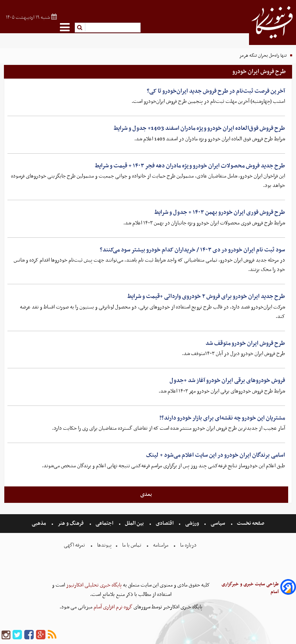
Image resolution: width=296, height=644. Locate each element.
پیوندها (104, 545)
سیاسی (218, 523)
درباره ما (188, 545)
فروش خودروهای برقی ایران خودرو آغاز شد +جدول (227, 380)
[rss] (52, 635)
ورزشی (192, 523)
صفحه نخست (250, 523)
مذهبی (40, 523)
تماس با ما (132, 545)
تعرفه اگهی (75, 545)
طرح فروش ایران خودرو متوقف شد (245, 343)
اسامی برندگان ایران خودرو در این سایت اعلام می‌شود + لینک (216, 455)
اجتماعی (104, 523)
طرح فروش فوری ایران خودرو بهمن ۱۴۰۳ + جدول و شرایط (220, 212)
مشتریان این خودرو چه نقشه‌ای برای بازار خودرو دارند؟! (222, 418)
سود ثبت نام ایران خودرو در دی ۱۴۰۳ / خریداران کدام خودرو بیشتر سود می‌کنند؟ (192, 250)
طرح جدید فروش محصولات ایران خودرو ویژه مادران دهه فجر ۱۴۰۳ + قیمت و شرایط (190, 166)
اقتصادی (165, 523)
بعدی (146, 494)
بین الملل (134, 523)
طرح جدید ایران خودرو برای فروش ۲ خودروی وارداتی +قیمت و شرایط (206, 296)
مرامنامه (161, 545)
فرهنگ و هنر (71, 523)
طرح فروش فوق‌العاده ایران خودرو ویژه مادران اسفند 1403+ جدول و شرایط (199, 128)
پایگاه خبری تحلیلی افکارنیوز (93, 585)
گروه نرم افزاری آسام (112, 607)
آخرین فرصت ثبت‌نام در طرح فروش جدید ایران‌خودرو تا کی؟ (216, 91)
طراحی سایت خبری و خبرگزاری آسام (250, 588)
